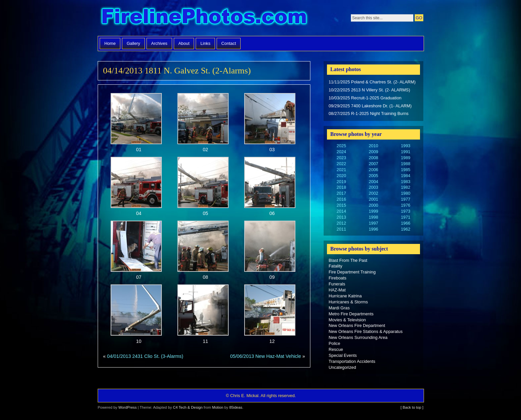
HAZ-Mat (337, 290)
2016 (341, 199)
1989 (405, 158)
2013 (341, 217)
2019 (341, 182)
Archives (159, 43)
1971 (405, 217)
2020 (341, 176)
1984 (405, 176)
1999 (373, 211)
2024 (341, 152)
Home (110, 43)
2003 (373, 187)
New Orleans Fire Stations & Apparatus (366, 331)
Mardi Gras (339, 308)
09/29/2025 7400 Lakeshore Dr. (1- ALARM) (370, 106)
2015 (341, 205)
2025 (341, 146)
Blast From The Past (348, 260)
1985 (405, 170)
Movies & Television (347, 320)
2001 (373, 199)
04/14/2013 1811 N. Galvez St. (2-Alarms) (177, 71)
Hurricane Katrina (345, 296)
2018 (341, 187)
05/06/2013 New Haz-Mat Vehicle (265, 356)
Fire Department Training (352, 272)
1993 (405, 146)
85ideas (236, 407)
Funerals (337, 284)
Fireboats (337, 278)
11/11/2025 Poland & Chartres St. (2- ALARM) (372, 82)
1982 (405, 187)
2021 (341, 170)
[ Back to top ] (412, 407)
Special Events (343, 355)
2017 (341, 193)
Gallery (133, 43)
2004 (373, 182)
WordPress (127, 407)
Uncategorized (342, 367)
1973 (405, 211)
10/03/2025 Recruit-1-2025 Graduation (365, 98)
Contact (229, 43)
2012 (341, 223)
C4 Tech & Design (188, 407)
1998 (373, 217)
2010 (373, 146)
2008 (373, 158)
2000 (373, 205)
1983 (405, 182)
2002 (373, 193)
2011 (341, 229)
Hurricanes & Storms (348, 302)
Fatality (335, 266)
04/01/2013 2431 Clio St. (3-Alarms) (145, 356)
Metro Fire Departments (351, 314)
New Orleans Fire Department (357, 325)
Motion (218, 407)
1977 (405, 199)
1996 (373, 229)
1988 (405, 164)
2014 (341, 211)
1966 (405, 223)
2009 (373, 152)
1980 (405, 193)
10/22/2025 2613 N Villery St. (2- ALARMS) (369, 90)
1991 (405, 152)
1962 (405, 229)
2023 (341, 158)
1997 (373, 223)
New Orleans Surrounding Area (358, 337)
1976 (405, 205)
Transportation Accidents (352, 361)
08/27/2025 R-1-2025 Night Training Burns (368, 113)
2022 (341, 164)
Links (205, 43)
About (184, 43)
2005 (373, 176)
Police (334, 343)
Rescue (336, 349)
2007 (373, 164)
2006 (373, 170)
